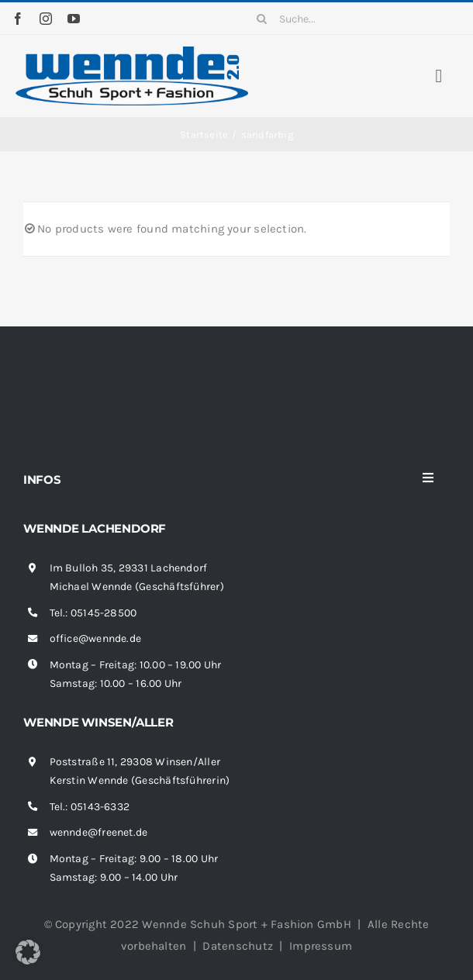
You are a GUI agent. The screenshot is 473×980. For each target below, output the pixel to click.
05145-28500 (104, 613)
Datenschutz (237, 946)
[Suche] (262, 19)
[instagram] (46, 19)
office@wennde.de (96, 638)
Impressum (321, 946)
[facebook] (18, 19)
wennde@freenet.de (99, 832)
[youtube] (74, 19)
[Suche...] (354, 19)
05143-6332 (100, 807)
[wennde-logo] (132, 52)
